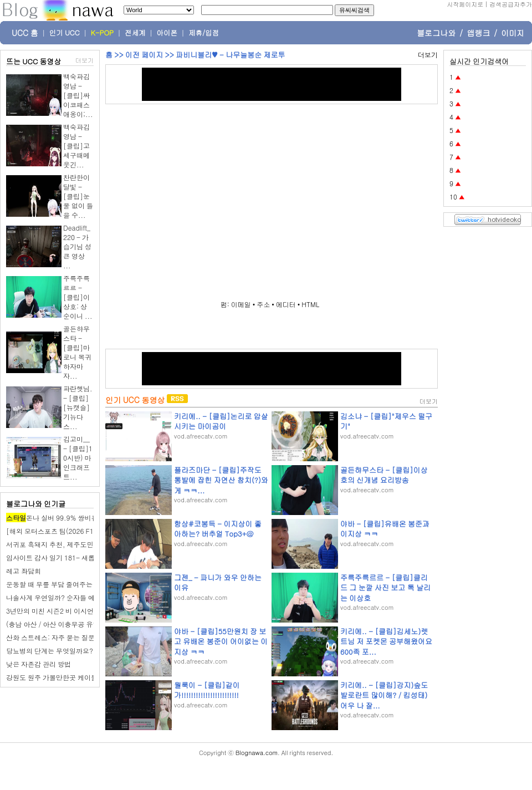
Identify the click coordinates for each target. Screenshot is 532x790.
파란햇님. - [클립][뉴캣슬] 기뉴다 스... (78, 407)
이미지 (513, 33)
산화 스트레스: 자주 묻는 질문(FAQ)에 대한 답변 (78, 637)
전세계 (135, 33)
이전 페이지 (144, 55)
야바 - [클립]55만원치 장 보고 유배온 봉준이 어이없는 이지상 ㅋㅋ (221, 641)
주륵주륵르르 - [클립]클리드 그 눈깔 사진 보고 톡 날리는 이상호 (385, 587)
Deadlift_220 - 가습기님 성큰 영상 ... (77, 246)
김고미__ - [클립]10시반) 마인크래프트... (78, 458)
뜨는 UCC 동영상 (34, 61)
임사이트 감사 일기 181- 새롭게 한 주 (62, 557)
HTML (310, 304)
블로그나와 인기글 (36, 504)
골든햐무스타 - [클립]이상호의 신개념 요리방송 (384, 475)
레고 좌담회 (24, 571)
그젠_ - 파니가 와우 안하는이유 (218, 582)
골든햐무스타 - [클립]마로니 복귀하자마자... (77, 352)
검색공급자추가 (511, 4)
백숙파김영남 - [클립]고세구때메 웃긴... (76, 146)
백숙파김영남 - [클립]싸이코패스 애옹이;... (78, 95)
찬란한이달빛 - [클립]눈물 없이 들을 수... (78, 196)
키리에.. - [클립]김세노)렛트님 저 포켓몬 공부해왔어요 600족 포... (386, 641)
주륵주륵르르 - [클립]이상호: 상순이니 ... (78, 297)
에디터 (286, 304)
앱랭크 (478, 33)
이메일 (241, 304)
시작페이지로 (465, 4)
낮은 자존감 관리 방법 (39, 664)
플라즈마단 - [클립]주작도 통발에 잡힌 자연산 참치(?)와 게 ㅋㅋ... (221, 480)
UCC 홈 (25, 33)
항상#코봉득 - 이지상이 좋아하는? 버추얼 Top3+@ (218, 529)
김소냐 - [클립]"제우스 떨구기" (386, 421)
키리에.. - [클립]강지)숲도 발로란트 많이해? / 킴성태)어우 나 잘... (384, 695)
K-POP (102, 33)
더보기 (85, 60)
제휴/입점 (204, 33)
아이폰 (167, 33)
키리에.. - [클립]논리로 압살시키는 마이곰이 (221, 421)
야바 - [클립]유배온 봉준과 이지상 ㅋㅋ (385, 529)
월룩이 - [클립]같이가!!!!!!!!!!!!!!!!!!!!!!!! (207, 690)
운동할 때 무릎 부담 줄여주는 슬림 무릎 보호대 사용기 (86, 584)
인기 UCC (65, 33)
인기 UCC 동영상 (135, 400)
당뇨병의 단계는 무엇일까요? (50, 651)
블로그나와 (436, 33)
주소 (263, 304)
